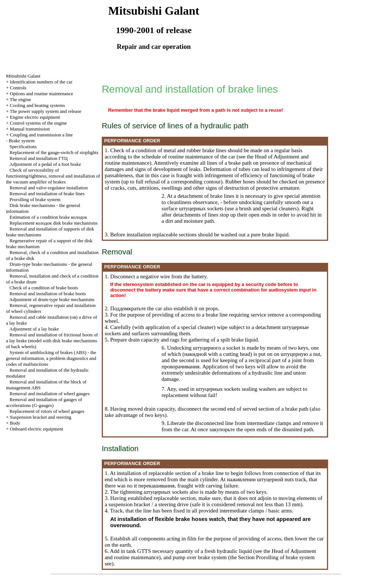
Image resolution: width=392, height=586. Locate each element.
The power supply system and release (46, 111)
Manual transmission (30, 129)
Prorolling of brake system (35, 199)
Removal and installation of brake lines (47, 194)
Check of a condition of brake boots (44, 288)
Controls (18, 88)
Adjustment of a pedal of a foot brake (45, 164)
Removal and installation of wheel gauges (50, 394)
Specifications (23, 146)
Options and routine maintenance (42, 94)
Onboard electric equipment (37, 429)
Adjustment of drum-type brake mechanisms (52, 299)
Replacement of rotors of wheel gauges (47, 411)
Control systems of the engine (38, 123)
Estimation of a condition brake (48, 217)
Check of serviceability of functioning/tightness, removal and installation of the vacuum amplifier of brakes (53, 176)
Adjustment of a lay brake (34, 329)
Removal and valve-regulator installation (49, 188)
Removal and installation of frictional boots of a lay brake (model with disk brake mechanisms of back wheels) (52, 341)
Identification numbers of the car (41, 82)
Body (15, 423)
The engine (21, 99)
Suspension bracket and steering (41, 417)
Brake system (22, 141)
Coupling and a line (41, 135)
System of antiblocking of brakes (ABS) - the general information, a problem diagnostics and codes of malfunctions (51, 358)
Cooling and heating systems (37, 105)
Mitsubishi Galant (23, 76)
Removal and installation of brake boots (48, 294)
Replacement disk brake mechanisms (54, 223)
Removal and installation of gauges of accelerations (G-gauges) (44, 402)
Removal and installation (39, 158)
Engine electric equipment (35, 117)
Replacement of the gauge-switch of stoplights (54, 152)
